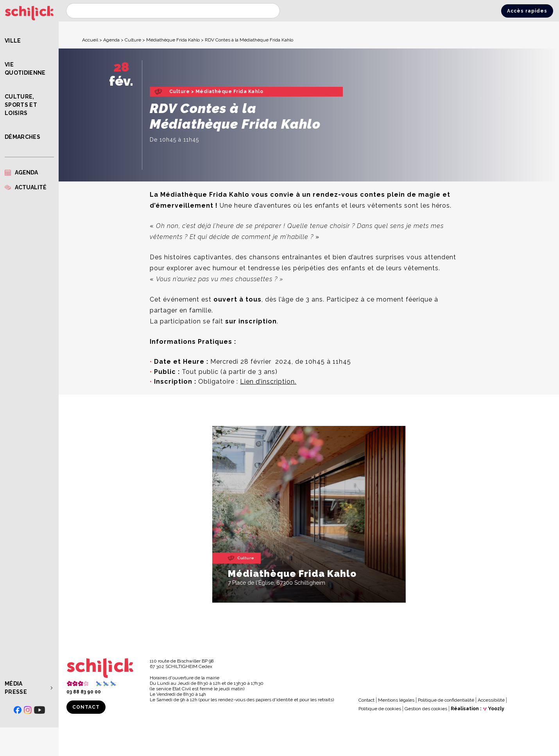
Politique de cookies (380, 709)
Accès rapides (527, 11)
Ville (13, 41)
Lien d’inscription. (268, 382)
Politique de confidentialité (446, 700)
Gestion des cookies (426, 709)
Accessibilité (491, 700)
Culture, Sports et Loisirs (21, 105)
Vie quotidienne (25, 69)
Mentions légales (396, 700)
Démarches (22, 137)
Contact (86, 707)
